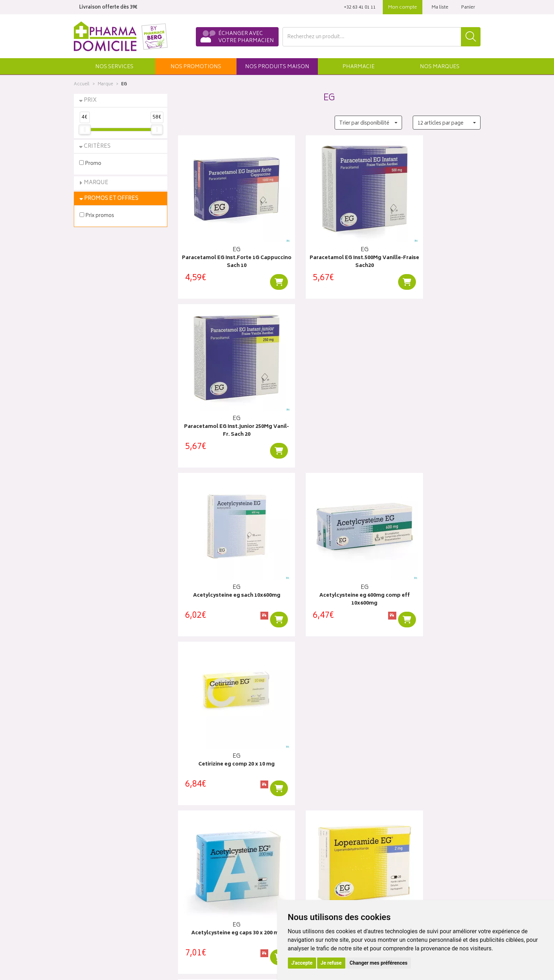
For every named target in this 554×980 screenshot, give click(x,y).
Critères (97, 147)
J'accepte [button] (302, 963)
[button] (115, 66)
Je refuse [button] (331, 963)
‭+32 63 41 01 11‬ (360, 8)
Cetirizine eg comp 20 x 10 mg (433, 400)
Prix (90, 100)
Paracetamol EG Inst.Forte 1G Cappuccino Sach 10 (225, 249)
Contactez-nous (92, 850)
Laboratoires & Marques (205, 842)
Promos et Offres (111, 199)
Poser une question (96, 842)
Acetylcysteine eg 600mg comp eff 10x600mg (329, 404)
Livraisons (398, 842)
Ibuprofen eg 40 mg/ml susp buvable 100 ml (434, 559)
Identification (297, 834)
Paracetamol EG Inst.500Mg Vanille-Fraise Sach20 (329, 249)
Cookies (187, 925)
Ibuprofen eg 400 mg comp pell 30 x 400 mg (225, 715)
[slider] (85, 130)
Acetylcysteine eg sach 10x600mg (225, 404)
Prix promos (97, 215)
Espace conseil (195, 867)
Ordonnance (192, 883)
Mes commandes (302, 850)
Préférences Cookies (202, 933)
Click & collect (403, 834)
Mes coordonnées (303, 842)
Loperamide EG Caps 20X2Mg (329, 555)
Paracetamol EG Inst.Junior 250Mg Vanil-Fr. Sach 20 (434, 249)
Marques (440, 67)
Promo (90, 163)
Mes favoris (295, 867)
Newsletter (190, 875)
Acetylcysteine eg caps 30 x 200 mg (225, 559)
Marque (105, 84)
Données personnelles (204, 916)
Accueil (82, 84)
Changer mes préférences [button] (378, 963)
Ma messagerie (299, 875)
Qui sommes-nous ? (97, 834)
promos (196, 67)
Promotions (191, 850)
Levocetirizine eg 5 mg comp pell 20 (434, 715)
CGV (183, 900)
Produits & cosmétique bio (208, 859)
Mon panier (295, 859)
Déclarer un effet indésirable (210, 892)
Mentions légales (197, 908)
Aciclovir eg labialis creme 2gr (329, 711)
